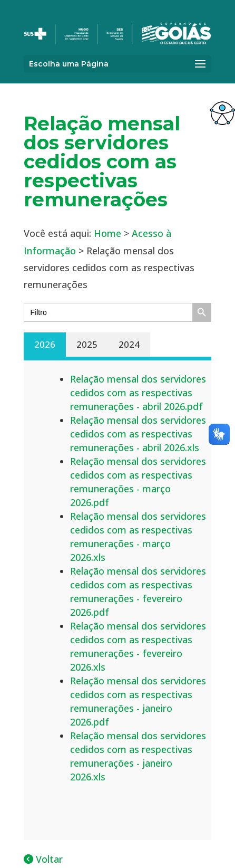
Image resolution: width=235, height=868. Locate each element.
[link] (222, 113)
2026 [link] (45, 344)
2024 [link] (129, 344)
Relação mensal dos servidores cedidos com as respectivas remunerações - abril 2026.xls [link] (138, 434)
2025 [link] (87, 344)
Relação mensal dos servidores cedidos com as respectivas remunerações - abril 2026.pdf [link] (138, 393)
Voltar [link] (43, 859)
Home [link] (107, 233)
